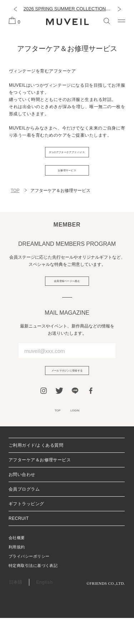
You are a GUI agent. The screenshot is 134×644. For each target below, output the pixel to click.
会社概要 (17, 564)
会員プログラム (24, 515)
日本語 (16, 608)
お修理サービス (67, 179)
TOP (15, 203)
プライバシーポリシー (29, 582)
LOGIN (79, 435)
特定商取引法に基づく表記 (33, 592)
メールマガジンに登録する (67, 390)
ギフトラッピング (26, 530)
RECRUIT (19, 544)
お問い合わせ (22, 501)
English (44, 608)
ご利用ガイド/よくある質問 (36, 471)
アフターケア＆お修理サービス (40, 486)
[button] (15, 9)
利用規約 (17, 573)
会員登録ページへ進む (67, 296)
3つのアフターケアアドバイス (67, 155)
